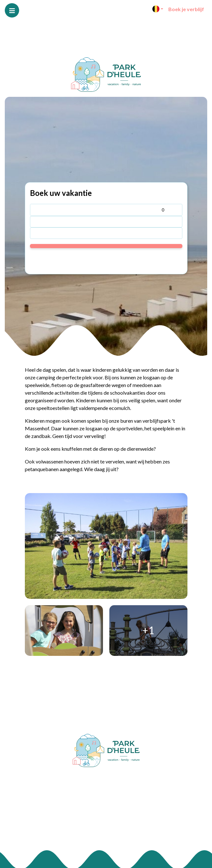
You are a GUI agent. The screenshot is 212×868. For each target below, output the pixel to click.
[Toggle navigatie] (12, 10)
